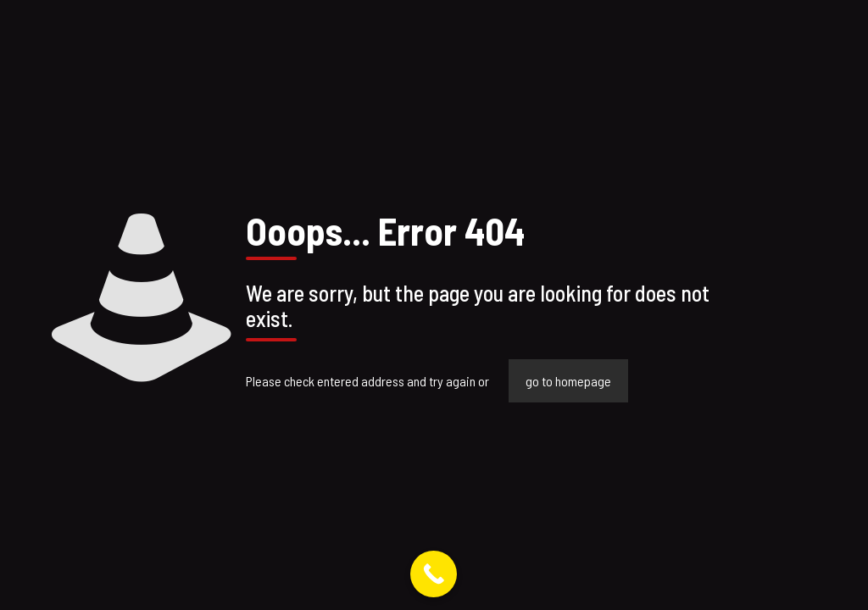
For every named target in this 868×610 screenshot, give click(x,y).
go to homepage (568, 381)
